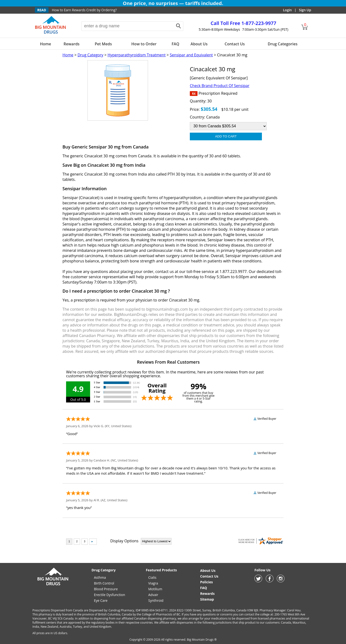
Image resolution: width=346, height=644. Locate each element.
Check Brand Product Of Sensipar (220, 86)
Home (45, 44)
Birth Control (104, 583)
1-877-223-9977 (244, 23)
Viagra (153, 583)
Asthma (100, 577)
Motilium (155, 589)
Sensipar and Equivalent (191, 55)
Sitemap (207, 599)
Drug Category (90, 55)
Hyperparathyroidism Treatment (136, 55)
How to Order (144, 44)
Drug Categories (283, 44)
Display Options (124, 541)
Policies (207, 582)
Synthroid (156, 600)
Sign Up (305, 10)
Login (287, 10)
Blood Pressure (106, 589)
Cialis (152, 577)
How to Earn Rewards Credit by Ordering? (84, 10)
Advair (153, 595)
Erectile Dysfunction (110, 595)
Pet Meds (103, 44)
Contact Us (235, 44)
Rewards (71, 44)
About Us (199, 44)
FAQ (175, 44)
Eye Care (101, 600)
